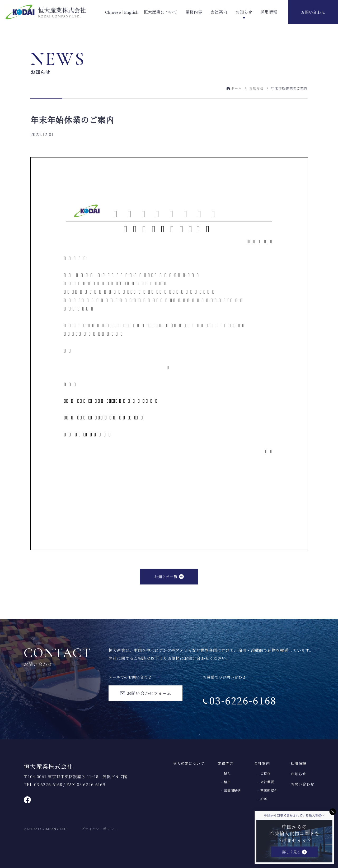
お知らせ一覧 (166, 577)
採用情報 (269, 12)
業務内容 (194, 12)
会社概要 (267, 782)
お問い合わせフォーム (149, 693)
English (131, 12)
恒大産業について (160, 12)
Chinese (113, 12)
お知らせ (244, 12)
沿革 (264, 799)
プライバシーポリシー (99, 829)
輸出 (227, 782)
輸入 (227, 773)
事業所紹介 (269, 790)
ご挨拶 (266, 773)
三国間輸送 (233, 790)
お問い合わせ (313, 12)
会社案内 (219, 12)
